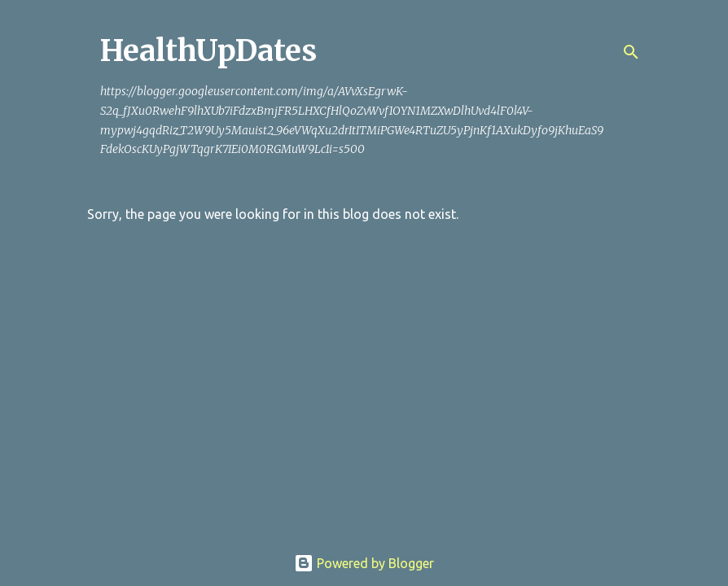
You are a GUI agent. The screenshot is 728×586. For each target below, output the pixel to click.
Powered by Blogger (364, 563)
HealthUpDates (208, 51)
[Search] (631, 52)
